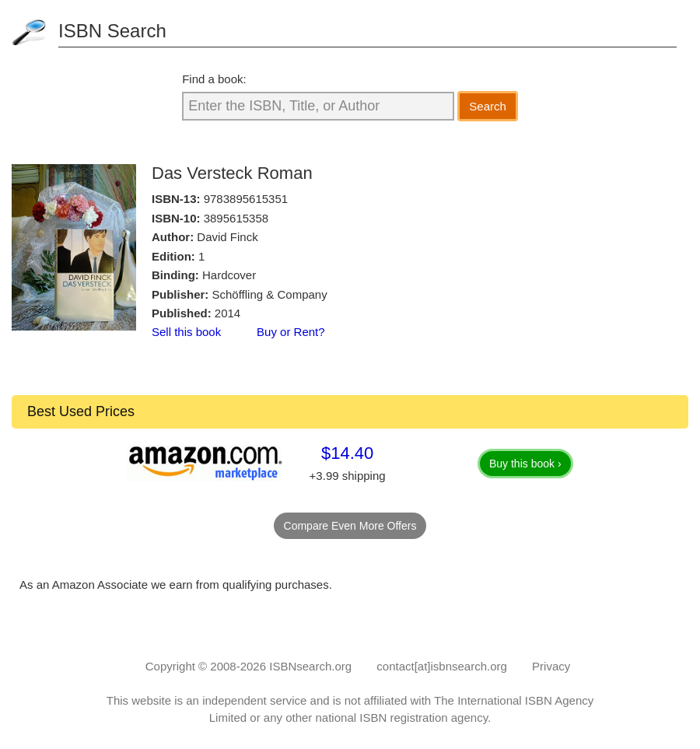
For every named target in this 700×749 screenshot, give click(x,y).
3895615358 (236, 218)
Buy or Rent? (291, 332)
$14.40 (347, 453)
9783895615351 (246, 199)
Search (488, 106)
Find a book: (214, 79)
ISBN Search (112, 31)
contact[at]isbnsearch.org (442, 666)
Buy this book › (525, 464)
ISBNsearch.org (310, 666)
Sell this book (186, 332)
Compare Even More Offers (350, 526)
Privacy (551, 666)
